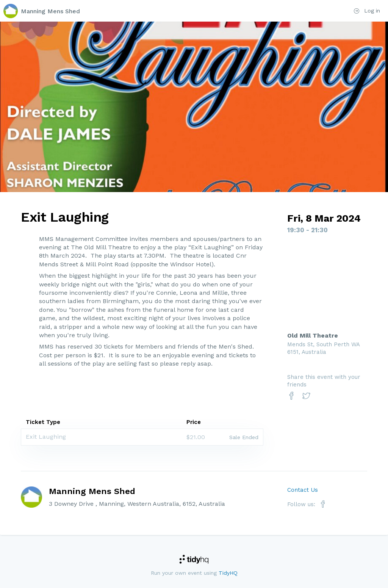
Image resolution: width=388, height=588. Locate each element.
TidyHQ (228, 573)
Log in (367, 11)
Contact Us (303, 490)
